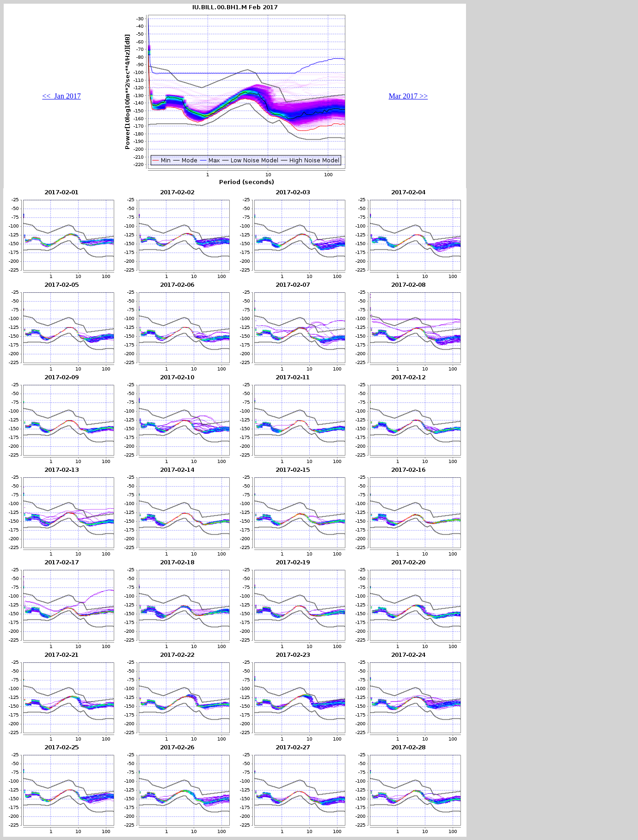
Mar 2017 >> (408, 96)
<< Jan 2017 (61, 96)
